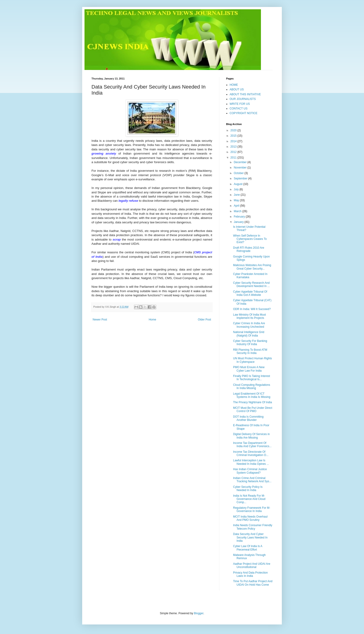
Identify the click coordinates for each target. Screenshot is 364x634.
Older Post (204, 320)
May (237, 200)
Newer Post (100, 320)
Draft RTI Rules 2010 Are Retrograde (249, 249)
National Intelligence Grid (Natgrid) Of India (249, 334)
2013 (234, 147)
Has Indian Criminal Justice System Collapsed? (250, 471)
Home (153, 320)
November (241, 168)
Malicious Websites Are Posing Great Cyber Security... (252, 267)
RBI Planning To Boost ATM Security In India (250, 351)
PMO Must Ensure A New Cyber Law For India (249, 369)
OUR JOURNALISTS (243, 99)
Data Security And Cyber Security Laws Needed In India (250, 537)
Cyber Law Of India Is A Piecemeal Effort (248, 548)
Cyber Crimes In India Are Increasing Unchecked (249, 325)
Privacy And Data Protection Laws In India (250, 574)
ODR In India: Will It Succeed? (252, 309)
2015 (234, 136)
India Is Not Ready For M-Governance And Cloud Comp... (249, 499)
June (237, 195)
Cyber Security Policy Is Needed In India (248, 489)
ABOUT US (237, 89)
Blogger (199, 613)
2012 (234, 152)
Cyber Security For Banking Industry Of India (250, 343)
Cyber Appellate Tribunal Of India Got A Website (250, 293)
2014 (234, 141)
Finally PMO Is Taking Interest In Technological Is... (252, 378)
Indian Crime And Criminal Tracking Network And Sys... (252, 480)
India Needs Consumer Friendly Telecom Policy (253, 527)
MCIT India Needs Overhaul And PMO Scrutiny (250, 518)
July (237, 189)
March (238, 211)
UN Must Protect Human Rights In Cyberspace (252, 360)
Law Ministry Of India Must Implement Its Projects (249, 316)
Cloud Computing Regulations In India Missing (252, 386)
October (239, 173)
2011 (234, 158)
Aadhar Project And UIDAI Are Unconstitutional (252, 565)
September (241, 178)
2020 (234, 130)
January (239, 222)
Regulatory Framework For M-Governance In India (252, 509)
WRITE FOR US (240, 104)
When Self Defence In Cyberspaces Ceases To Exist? (250, 239)
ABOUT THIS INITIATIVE (245, 94)
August (239, 184)
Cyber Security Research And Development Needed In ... (251, 284)
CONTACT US (239, 109)
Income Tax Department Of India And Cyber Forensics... (252, 445)
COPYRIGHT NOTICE (244, 113)
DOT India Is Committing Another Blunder (248, 418)
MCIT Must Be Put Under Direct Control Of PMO (253, 409)
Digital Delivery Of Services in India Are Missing (251, 436)
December (241, 162)
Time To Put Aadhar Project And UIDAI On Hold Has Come (253, 583)
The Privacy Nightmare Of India (252, 402)
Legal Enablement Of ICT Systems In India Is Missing (252, 395)
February (240, 217)
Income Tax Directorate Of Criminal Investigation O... (251, 453)
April (237, 206)
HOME (234, 85)
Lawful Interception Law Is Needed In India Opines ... (251, 462)
